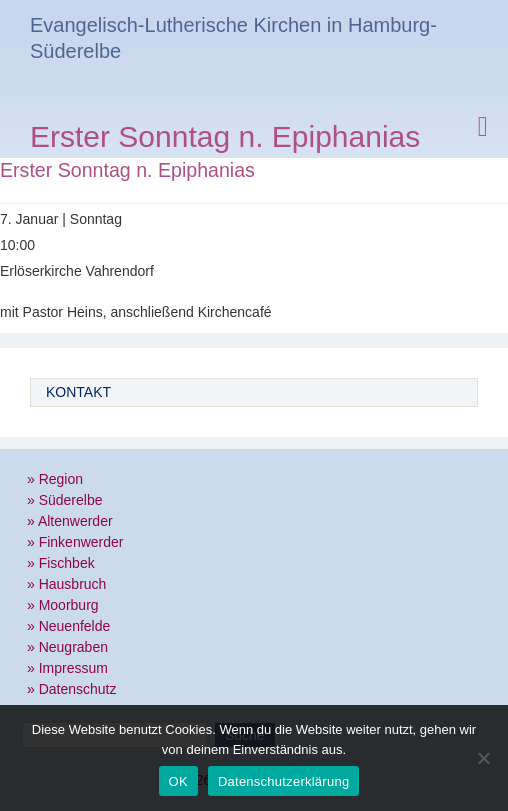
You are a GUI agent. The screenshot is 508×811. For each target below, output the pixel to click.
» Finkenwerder (75, 542)
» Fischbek (61, 563)
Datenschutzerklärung (283, 781)
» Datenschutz (72, 689)
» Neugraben (67, 647)
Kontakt (78, 392)
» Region (55, 479)
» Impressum (67, 668)
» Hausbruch (66, 584)
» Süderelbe (65, 500)
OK (178, 781)
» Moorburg (63, 605)
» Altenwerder (70, 521)
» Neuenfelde (68, 626)
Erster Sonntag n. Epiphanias (225, 139)
